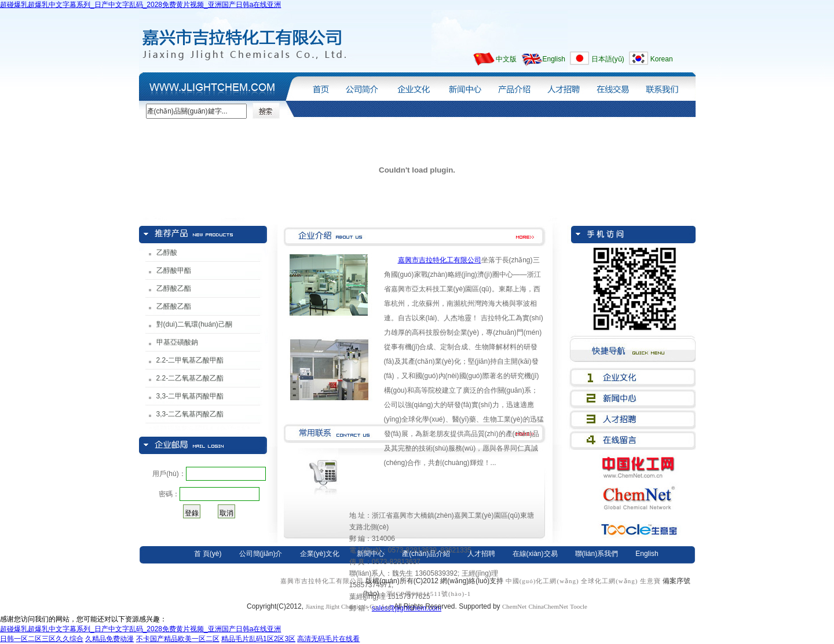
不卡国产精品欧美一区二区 (178, 639)
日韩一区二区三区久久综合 (42, 639)
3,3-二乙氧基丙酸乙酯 (190, 414)
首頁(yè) (318, 86)
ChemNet (514, 606)
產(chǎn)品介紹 (514, 86)
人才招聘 (563, 86)
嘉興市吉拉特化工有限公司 (440, 260)
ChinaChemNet (548, 606)
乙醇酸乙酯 (174, 288)
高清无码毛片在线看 (328, 639)
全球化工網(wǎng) (609, 581)
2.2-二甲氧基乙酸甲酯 (190, 360)
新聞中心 (463, 86)
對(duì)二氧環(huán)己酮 (194, 324)
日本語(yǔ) (608, 59)
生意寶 (650, 581)
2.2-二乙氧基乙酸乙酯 (190, 378)
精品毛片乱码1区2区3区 (258, 639)
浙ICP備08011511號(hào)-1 (429, 594)
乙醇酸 (167, 253)
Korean (662, 59)
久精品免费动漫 (109, 639)
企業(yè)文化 (412, 86)
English (554, 59)
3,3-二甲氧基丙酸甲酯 (190, 396)
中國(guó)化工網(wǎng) (542, 581)
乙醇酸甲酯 (174, 270)
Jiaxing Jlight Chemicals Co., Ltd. (350, 606)
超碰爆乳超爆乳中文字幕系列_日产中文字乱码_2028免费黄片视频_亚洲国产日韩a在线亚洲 (140, 5)
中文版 (506, 59)
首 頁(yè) (208, 554)
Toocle (579, 606)
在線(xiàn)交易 (612, 86)
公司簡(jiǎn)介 (361, 86)
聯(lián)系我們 (666, 86)
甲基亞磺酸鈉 (177, 342)
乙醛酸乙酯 (174, 306)
